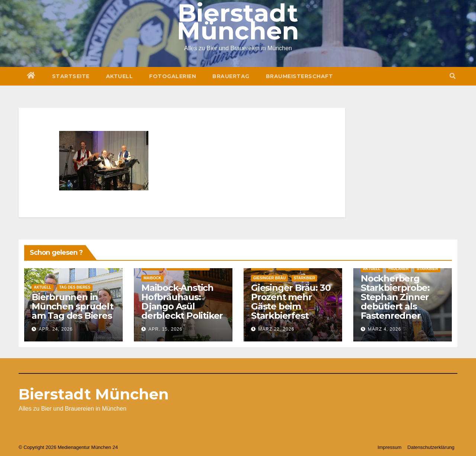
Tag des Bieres (75, 287)
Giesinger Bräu (269, 278)
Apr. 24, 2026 (56, 329)
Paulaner (398, 269)
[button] (453, 76)
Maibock (152, 278)
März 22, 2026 (276, 329)
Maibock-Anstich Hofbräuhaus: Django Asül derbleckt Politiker (182, 302)
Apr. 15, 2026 (165, 329)
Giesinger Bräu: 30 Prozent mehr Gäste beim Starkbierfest (291, 302)
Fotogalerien (173, 76)
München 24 (104, 447)
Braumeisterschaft (300, 76)
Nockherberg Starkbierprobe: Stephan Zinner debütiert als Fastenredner (395, 297)
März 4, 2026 (384, 329)
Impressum (389, 447)
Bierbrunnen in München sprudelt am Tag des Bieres (73, 306)
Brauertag (231, 76)
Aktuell (120, 76)
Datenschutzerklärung (431, 447)
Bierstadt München (94, 394)
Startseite (71, 76)
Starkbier (305, 278)
